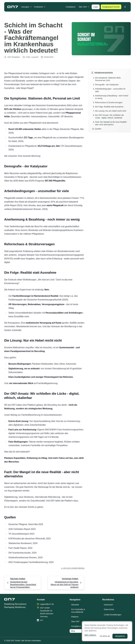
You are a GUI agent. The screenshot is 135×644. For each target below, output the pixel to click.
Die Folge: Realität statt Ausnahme (109, 107)
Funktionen (40, 7)
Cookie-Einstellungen (113, 615)
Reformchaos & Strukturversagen (109, 102)
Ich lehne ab (105, 636)
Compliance (71, 7)
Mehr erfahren (90, 635)
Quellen (98, 129)
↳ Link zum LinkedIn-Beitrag (73, 568)
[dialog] (107, 631)
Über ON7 (84, 7)
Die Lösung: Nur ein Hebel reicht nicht (111, 111)
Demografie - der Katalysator (107, 85)
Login (96, 7)
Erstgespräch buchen (111, 7)
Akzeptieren (120, 636)
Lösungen (26, 7)
